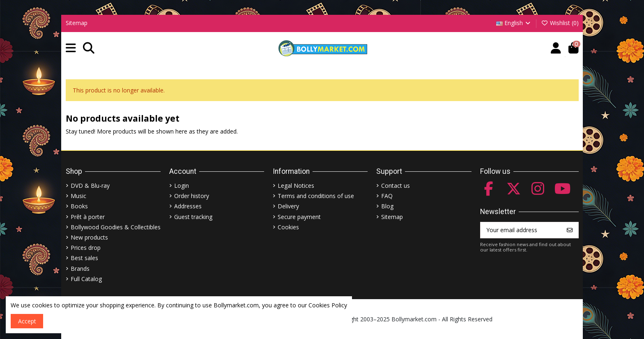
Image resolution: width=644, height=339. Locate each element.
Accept (27, 321)
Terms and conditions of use (316, 196)
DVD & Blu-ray (90, 186)
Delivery (288, 206)
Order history (192, 196)
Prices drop (86, 248)
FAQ (387, 196)
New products (89, 237)
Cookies (288, 227)
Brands (80, 269)
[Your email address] (521, 230)
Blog (387, 206)
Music (78, 196)
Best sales (84, 258)
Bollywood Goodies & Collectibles (116, 227)
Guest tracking (193, 217)
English (514, 23)
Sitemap (77, 23)
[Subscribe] (570, 230)
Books (79, 206)
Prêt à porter (88, 217)
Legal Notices (296, 186)
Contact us (396, 186)
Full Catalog (86, 279)
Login (182, 186)
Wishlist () (560, 23)
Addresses (188, 206)
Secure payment (299, 217)
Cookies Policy (328, 305)
